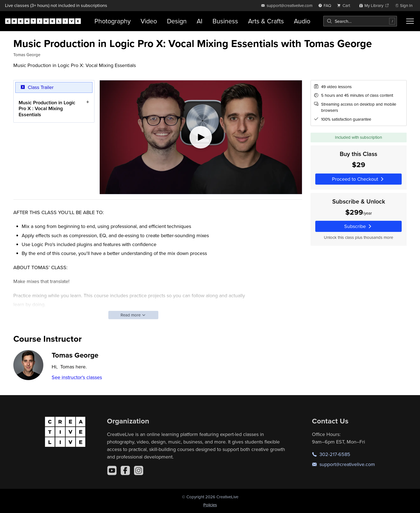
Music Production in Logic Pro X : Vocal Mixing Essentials (47, 108)
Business (225, 21)
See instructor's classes (77, 377)
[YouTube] (112, 470)
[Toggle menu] (410, 21)
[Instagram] (139, 470)
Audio (302, 21)
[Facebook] (125, 470)
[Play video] (201, 137)
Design (177, 21)
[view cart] (345, 5)
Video (149, 21)
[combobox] (360, 21)
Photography (112, 21)
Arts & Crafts (266, 21)
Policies (210, 505)
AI (200, 21)
